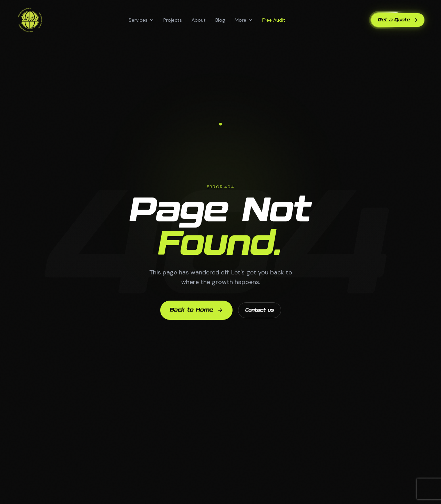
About (199, 20)
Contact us (260, 310)
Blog (220, 20)
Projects (173, 20)
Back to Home (196, 310)
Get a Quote (398, 20)
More (244, 20)
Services (141, 20)
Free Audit (274, 20)
